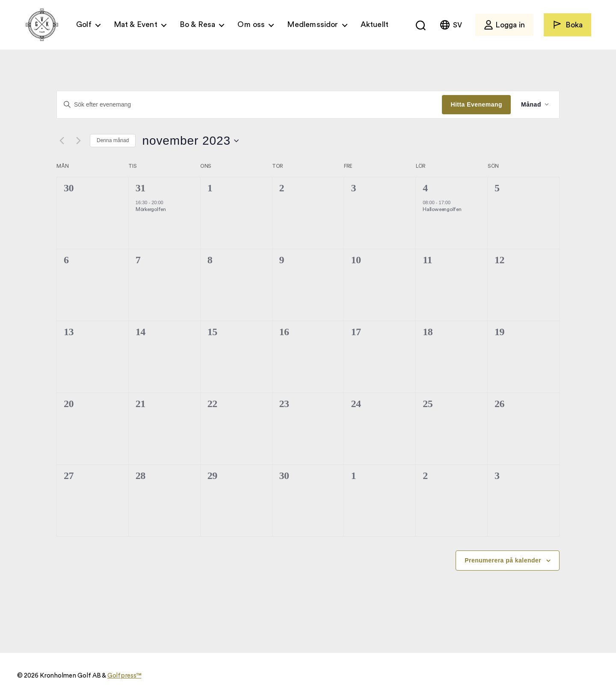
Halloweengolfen (442, 209)
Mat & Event (136, 24)
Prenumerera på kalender (503, 560)
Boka (567, 25)
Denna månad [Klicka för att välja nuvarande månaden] (113, 140)
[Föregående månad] (62, 141)
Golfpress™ (124, 676)
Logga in (504, 25)
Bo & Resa (198, 24)
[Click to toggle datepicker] (190, 141)
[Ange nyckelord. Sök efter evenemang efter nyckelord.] (249, 104)
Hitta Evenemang (476, 104)
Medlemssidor (312, 24)
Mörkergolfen (151, 209)
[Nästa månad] (78, 141)
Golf (84, 24)
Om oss (251, 24)
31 (141, 188)
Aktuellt (375, 24)
